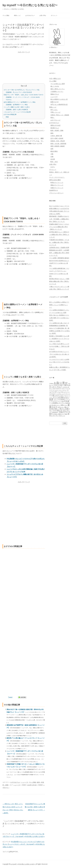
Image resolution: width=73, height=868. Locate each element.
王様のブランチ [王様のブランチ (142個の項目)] (65, 412)
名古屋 (53, 159)
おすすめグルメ (30, 15)
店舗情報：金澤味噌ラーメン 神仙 (17, 105)
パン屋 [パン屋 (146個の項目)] (52, 395)
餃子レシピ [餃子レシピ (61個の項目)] (62, 416)
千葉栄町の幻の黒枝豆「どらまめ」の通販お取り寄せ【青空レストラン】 (59, 242)
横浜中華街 (54, 151)
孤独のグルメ (55, 94)
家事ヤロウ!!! (54, 102)
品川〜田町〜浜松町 (57, 138)
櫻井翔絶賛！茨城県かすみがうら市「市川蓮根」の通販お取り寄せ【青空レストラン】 (59, 219)
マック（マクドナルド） (57, 177)
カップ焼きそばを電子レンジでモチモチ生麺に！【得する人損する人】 (59, 346)
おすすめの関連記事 (10, 114)
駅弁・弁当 (54, 162)
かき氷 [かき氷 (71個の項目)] (56, 385)
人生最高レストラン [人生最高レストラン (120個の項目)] (58, 403)
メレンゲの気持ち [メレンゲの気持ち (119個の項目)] (60, 399)
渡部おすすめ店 (55, 125)
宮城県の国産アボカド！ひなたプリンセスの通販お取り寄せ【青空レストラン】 (59, 227)
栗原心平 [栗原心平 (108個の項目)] (59, 411)
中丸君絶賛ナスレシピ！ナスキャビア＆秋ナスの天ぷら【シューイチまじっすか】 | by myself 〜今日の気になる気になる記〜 (24, 844)
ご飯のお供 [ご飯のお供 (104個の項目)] (67, 385)
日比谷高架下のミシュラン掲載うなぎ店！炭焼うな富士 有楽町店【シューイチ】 (35, 807)
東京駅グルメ (55, 128)
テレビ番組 (6, 15)
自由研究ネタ (54, 190)
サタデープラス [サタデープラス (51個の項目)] (58, 390)
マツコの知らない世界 (58, 84)
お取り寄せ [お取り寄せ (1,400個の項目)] (61, 383)
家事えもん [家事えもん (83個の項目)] (64, 405)
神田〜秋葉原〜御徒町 (58, 146)
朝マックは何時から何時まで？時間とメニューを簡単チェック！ (59, 305)
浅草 (52, 149)
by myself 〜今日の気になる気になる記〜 (30, 5)
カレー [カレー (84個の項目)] (64, 388)
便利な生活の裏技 (55, 180)
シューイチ (25, 782)
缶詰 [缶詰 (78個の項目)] (66, 414)
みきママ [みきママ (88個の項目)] (59, 388)
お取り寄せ (43, 15)
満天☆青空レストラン (58, 89)
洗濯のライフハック (57, 188)
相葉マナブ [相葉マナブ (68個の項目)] (61, 414)
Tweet (10, 697)
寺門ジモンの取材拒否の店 (59, 104)
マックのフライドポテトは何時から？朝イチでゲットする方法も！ (59, 362)
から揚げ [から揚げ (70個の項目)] (60, 385)
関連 (7, 117)
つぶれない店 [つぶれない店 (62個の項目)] (66, 387)
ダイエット (54, 15)
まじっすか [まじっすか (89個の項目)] (53, 388)
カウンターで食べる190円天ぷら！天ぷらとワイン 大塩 (21, 90)
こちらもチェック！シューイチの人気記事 (17, 112)
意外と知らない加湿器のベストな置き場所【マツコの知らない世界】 (59, 318)
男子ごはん (54, 110)
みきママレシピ (55, 120)
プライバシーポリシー (56, 193)
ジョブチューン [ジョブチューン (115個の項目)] (63, 392)
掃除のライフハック (57, 185)
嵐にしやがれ (55, 86)
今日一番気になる (55, 78)
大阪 (52, 154)
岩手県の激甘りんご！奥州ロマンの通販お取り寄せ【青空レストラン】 (59, 235)
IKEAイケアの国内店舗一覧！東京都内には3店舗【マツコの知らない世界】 (60, 331)
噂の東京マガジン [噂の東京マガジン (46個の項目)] (56, 405)
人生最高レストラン (57, 91)
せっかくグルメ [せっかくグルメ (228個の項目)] (56, 387)
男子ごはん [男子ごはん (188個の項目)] (54, 414)
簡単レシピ (17, 15)
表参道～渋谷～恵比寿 (58, 141)
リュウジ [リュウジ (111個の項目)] (54, 401)
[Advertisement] (24, 67)
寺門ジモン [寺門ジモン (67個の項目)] (61, 407)
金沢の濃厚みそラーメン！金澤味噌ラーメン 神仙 (19, 102)
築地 (52, 133)
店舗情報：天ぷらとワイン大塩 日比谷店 (19, 92)
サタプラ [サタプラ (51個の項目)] (64, 390)
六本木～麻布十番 (56, 136)
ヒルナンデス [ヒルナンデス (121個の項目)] (59, 395)
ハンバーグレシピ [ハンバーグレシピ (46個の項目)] (66, 394)
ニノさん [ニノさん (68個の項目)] (59, 394)
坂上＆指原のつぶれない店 (59, 99)
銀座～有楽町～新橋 (57, 130)
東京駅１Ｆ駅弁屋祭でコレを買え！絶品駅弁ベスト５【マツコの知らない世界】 (59, 339)
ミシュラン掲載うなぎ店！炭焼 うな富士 (17, 107)
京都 (52, 157)
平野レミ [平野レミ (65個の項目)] (57, 409)
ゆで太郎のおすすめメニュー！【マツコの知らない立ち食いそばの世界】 (59, 354)
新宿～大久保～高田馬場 (58, 144)
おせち (53, 167)
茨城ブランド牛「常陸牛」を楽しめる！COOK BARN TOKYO (23, 95)
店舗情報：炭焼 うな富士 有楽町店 (17, 109)
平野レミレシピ (55, 112)
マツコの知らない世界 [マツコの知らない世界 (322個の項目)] (59, 398)
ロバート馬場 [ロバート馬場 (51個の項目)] (61, 401)
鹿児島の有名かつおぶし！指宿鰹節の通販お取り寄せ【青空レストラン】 (59, 281)
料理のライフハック (57, 182)
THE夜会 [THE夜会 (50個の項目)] (51, 383)
